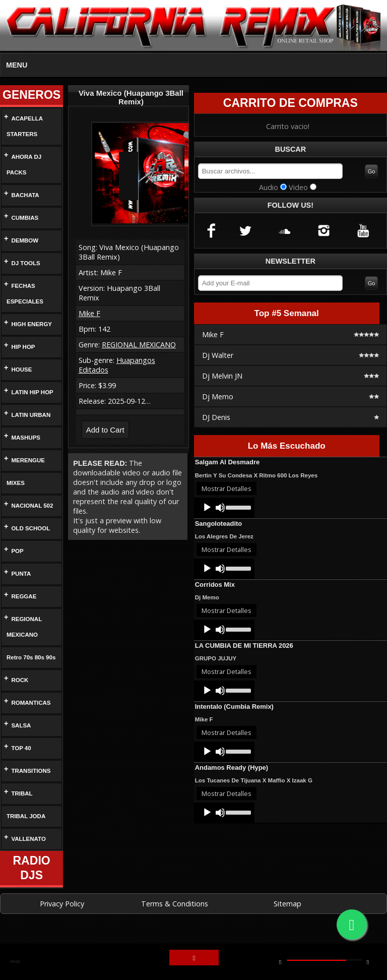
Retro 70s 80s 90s (26, 665)
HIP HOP (23, 347)
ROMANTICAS (31, 719)
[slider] (238, 508)
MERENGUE (27, 461)
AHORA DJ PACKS (23, 165)
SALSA (21, 741)
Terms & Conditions (175, 919)
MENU (17, 65)
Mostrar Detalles (227, 490)
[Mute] (220, 509)
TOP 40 (22, 764)
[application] (224, 509)
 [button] (368, 962)
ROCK (19, 696)
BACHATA (25, 195)
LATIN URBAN (31, 415)
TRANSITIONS (31, 787)
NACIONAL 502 (33, 506)
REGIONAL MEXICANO (23, 627)
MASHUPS (25, 438)
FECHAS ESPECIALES (22, 294)
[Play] (207, 509)
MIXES (15, 483)
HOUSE (21, 370)
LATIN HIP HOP (32, 392)
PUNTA (22, 574)
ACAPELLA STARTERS (23, 127)
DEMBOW (24, 241)
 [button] (194, 959)
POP (17, 551)
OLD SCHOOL (30, 529)
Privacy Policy (62, 919)
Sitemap (287, 919)
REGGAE (22, 597)
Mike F (89, 313)
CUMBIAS (24, 218)
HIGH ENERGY (30, 324)
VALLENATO (28, 855)
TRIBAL (21, 809)
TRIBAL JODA (24, 832)
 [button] (280, 962)
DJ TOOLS (25, 263)
